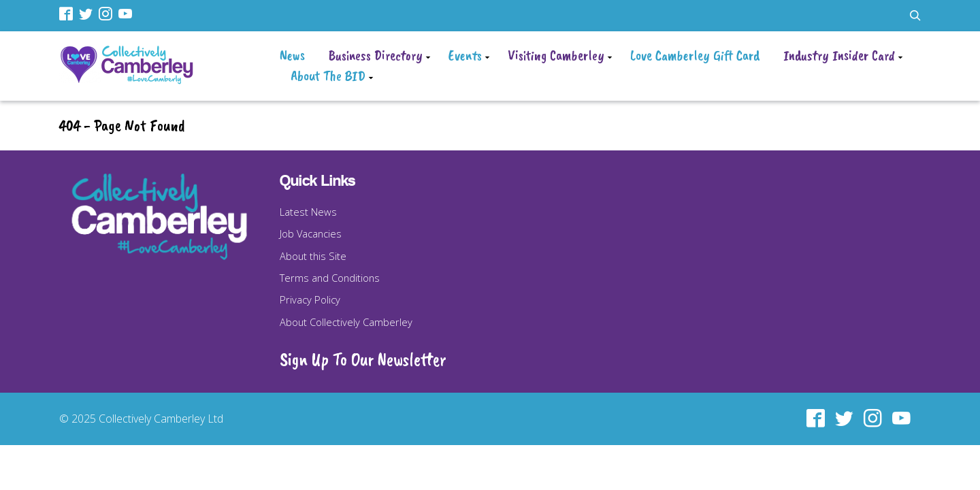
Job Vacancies (311, 233)
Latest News (308, 212)
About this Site (313, 256)
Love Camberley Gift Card (695, 55)
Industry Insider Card (839, 55)
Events (465, 55)
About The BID (328, 76)
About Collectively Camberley (346, 322)
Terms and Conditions (330, 278)
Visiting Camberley (556, 55)
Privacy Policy (310, 299)
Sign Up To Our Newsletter (363, 359)
